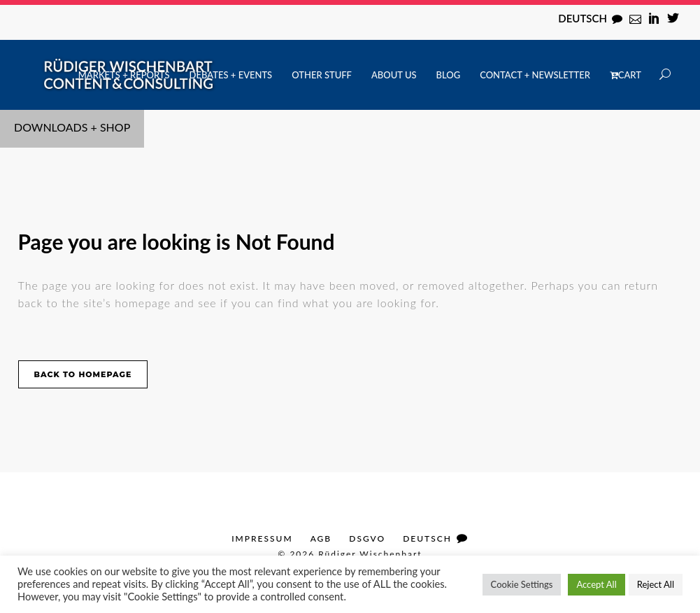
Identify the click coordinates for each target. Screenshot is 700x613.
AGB (321, 538)
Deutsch (583, 18)
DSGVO (367, 538)
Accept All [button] (596, 584)
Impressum (262, 538)
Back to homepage (83, 374)
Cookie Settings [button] (522, 584)
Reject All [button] (656, 584)
